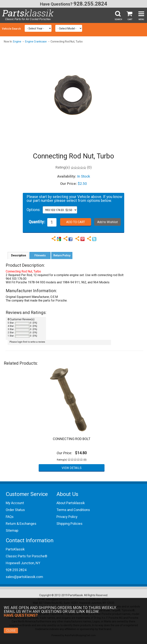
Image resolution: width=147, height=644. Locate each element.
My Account (15, 503)
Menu (141, 19)
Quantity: (37, 222)
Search (118, 19)
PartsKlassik (15, 549)
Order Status (15, 510)
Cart (130, 19)
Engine (17, 42)
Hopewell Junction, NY (23, 563)
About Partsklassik (71, 503)
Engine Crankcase (36, 42)
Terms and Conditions (73, 510)
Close (11, 631)
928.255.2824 (90, 4)
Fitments (40, 255)
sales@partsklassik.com (24, 577)
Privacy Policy (67, 517)
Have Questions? (56, 4)
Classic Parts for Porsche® (27, 556)
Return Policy (62, 255)
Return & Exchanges (21, 524)
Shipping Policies (69, 524)
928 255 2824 (16, 570)
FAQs (10, 517)
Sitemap (12, 530)
